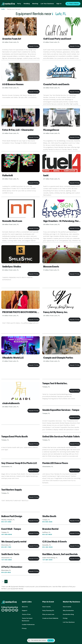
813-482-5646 (47, 547)
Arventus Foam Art (12, 39)
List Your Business (47, 4)
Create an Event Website (50, 618)
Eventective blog (68, 614)
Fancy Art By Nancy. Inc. (56, 312)
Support (25, 610)
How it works (46, 607)
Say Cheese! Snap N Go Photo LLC (19, 463)
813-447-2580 (6, 522)
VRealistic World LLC (13, 358)
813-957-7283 (6, 547)
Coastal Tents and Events (56, 84)
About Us (25, 607)
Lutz (3, 9)
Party (19, 4)
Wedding (27, 4)
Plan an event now (48, 614)
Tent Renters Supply (12, 490)
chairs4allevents (11, 403)
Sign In (59, 4)
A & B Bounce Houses (13, 84)
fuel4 (46, 175)
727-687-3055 (47, 560)
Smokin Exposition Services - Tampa (61, 410)
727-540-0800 (7, 560)
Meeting (35, 4)
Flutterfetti (8, 175)
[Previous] (3, 581)
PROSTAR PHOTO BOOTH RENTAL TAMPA (24, 312)
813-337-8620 (47, 534)
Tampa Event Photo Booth (15, 437)
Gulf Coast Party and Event (57, 39)
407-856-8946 (7, 534)
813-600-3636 (47, 522)
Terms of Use (26, 614)
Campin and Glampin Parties (58, 358)
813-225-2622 (6, 572)
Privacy (24, 628)
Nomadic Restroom (12, 221)
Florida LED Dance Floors (55, 463)
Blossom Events (51, 267)
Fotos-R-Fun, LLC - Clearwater (18, 130)
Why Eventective (68, 610)
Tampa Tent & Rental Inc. (55, 383)
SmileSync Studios (12, 267)
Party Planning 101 (48, 610)
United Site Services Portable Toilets (61, 437)
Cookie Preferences (28, 624)
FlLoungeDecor (51, 130)
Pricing (65, 618)
